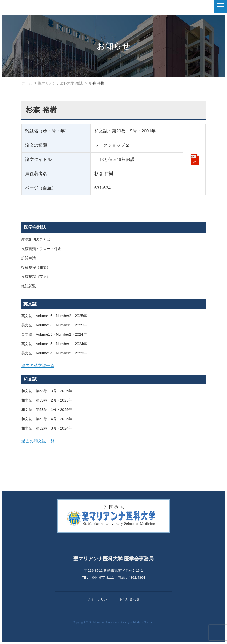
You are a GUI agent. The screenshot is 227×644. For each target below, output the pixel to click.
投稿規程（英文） (36, 277)
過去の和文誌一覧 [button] (38, 441)
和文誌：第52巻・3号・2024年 (47, 428)
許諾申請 (29, 258)
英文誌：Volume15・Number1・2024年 (54, 344)
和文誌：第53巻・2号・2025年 (47, 400)
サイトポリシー (99, 599)
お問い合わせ (130, 599)
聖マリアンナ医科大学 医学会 (30, 6)
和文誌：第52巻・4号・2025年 (47, 419)
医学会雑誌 (35, 227)
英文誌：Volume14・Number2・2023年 (54, 353)
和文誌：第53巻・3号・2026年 (47, 391)
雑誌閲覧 (29, 286)
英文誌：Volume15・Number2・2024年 (54, 334)
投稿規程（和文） (36, 267)
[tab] (113, 366)
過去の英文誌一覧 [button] (38, 366)
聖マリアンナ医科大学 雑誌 (60, 83)
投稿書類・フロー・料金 (41, 249)
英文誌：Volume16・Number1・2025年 (54, 325)
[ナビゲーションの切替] (221, 6)
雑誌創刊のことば (36, 239)
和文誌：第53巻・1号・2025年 (47, 410)
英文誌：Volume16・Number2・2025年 (54, 316)
